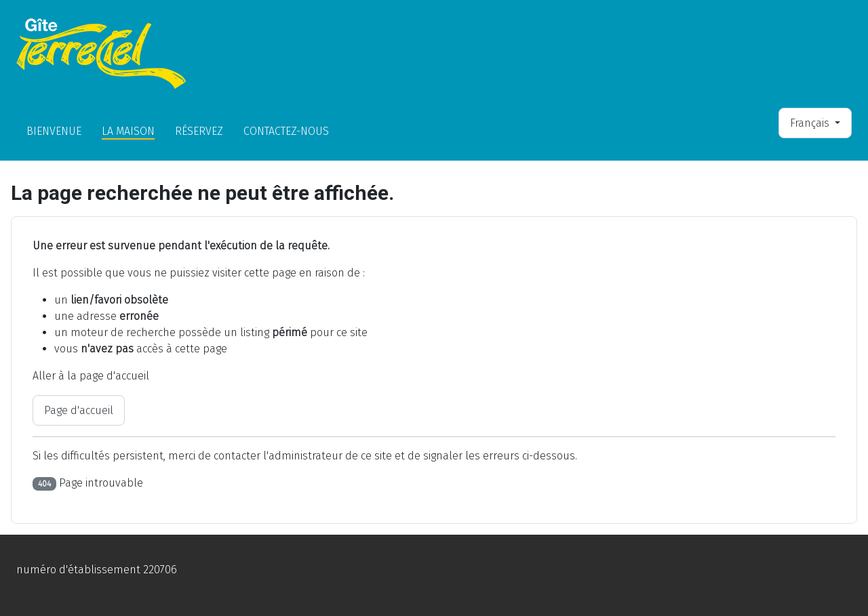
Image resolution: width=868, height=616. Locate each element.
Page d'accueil (79, 410)
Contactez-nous (286, 131)
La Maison (128, 131)
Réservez (199, 131)
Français (811, 123)
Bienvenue (54, 131)
